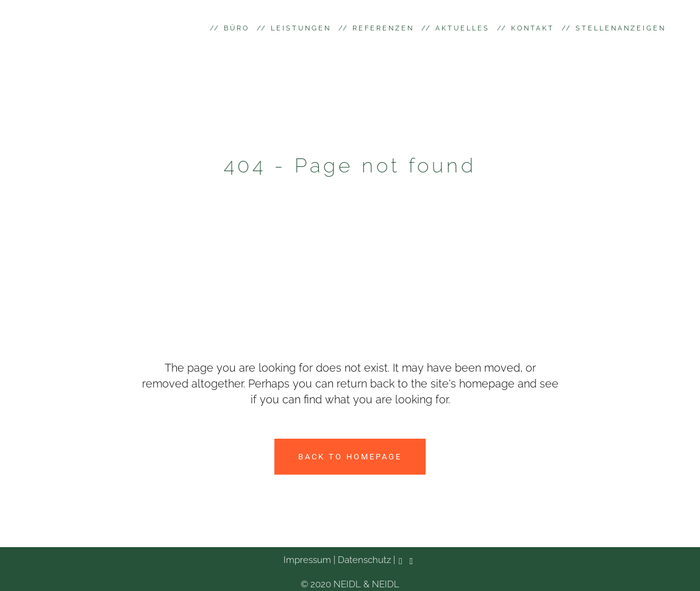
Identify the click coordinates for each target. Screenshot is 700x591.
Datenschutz (363, 560)
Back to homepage (350, 457)
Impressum (307, 560)
